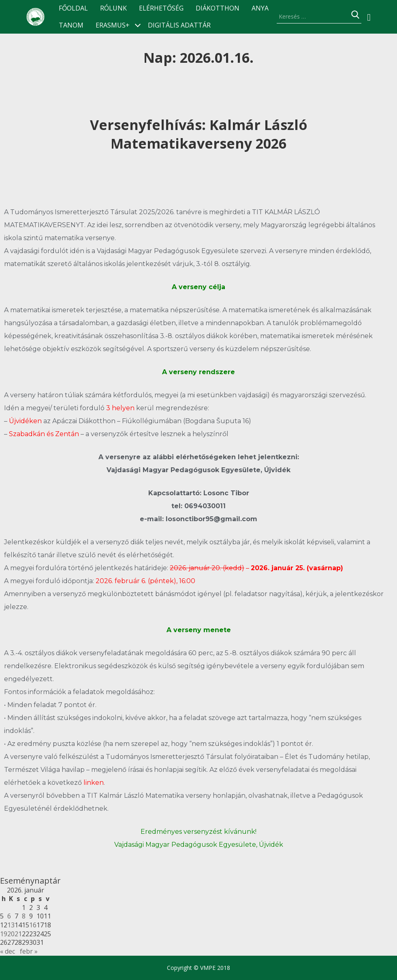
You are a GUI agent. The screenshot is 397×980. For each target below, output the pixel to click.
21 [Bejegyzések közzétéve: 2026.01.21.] (18, 934)
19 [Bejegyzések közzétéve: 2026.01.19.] (4, 934)
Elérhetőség (161, 8)
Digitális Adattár (179, 25)
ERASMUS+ (113, 25)
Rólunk (113, 8)
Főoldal (73, 8)
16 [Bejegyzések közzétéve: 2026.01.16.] (33, 925)
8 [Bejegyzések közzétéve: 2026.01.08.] (24, 916)
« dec (7, 951)
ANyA (260, 8)
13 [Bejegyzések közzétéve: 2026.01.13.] (11, 925)
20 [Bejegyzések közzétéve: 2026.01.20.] (11, 934)
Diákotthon (218, 8)
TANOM (71, 25)
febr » (29, 951)
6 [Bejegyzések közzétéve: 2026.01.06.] (9, 916)
